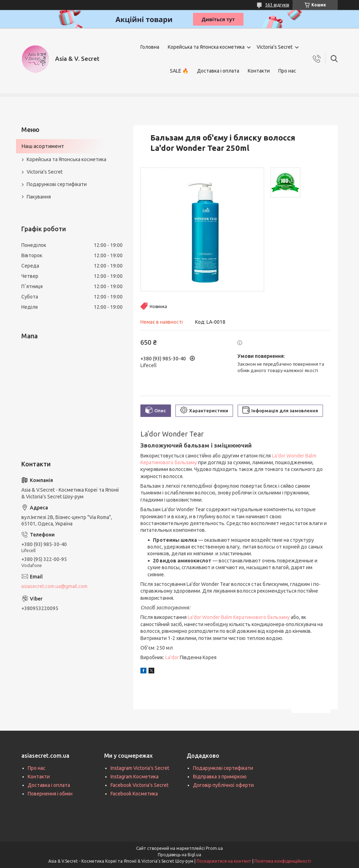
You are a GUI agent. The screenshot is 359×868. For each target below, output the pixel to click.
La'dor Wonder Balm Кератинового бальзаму (239, 617)
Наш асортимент (43, 146)
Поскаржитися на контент (224, 861)
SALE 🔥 (179, 71)
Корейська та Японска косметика (206, 47)
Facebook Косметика (134, 794)
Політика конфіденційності (283, 861)
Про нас (287, 71)
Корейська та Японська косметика (66, 159)
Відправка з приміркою (220, 777)
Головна (150, 47)
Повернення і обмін (50, 794)
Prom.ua (214, 848)
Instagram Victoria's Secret (140, 768)
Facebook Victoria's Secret (140, 785)
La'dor (172, 657)
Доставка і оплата (218, 71)
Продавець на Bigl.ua (179, 855)
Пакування (39, 197)
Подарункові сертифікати (57, 184)
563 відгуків (277, 5)
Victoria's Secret (275, 47)
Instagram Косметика (135, 777)
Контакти (259, 71)
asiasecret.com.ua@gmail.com (54, 586)
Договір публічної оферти (223, 785)
